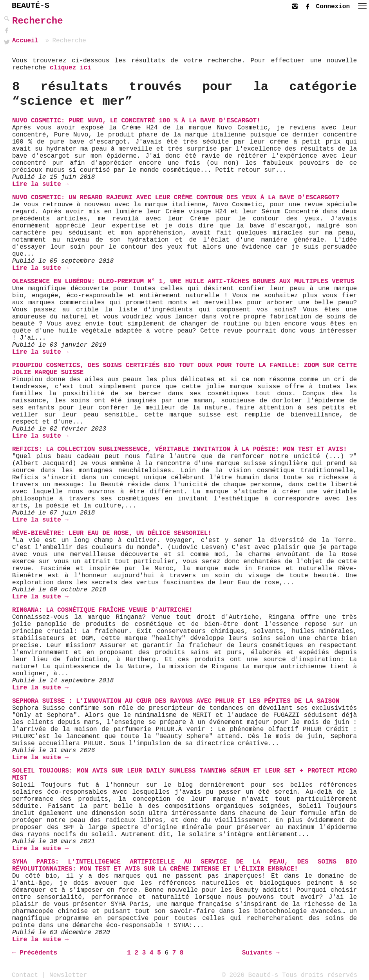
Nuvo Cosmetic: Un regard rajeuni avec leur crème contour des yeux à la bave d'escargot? (176, 198)
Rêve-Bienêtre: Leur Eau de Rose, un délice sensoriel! (112, 533)
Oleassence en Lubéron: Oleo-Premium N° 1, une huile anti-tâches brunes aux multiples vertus (183, 282)
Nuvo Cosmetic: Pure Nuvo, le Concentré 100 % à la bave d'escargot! (136, 121)
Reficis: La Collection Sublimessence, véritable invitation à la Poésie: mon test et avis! (180, 449)
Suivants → (261, 953)
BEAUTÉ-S (31, 6)
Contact (25, 975)
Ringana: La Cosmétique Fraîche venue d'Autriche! (102, 610)
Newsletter (68, 975)
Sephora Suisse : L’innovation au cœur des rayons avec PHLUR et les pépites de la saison (176, 701)
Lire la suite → (40, 184)
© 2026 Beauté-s (250, 975)
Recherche (38, 21)
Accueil (25, 41)
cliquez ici (71, 68)
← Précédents (35, 953)
